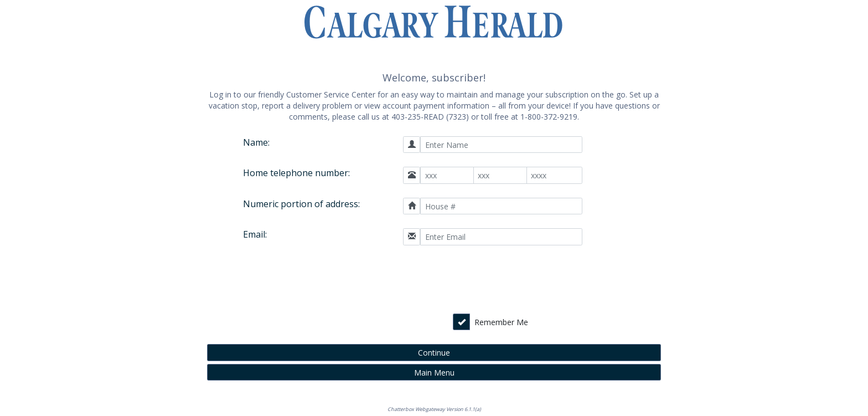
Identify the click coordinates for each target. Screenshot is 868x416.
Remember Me (501, 322)
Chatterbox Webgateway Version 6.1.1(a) (434, 409)
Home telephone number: (296, 173)
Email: (255, 234)
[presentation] (504, 281)
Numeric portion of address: (301, 204)
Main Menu (434, 373)
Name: (256, 142)
